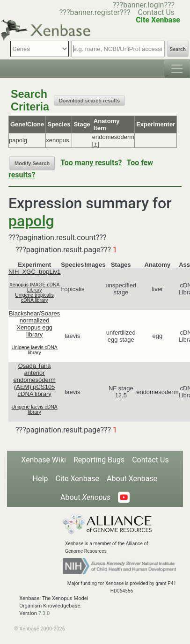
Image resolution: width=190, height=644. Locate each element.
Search (178, 49)
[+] (96, 144)
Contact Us (157, 12)
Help (40, 479)
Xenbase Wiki (44, 460)
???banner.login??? (143, 5)
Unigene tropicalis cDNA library (34, 298)
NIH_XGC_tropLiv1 (34, 272)
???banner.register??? (95, 12)
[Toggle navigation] (177, 69)
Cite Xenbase (78, 479)
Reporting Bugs (99, 460)
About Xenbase (132, 479)
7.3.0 (44, 613)
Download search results (89, 101)
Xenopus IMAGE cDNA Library (34, 287)
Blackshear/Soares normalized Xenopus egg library (34, 324)
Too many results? (91, 163)
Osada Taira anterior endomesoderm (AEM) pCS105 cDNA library (34, 380)
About (85, 497)
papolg (31, 221)
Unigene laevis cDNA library (35, 350)
